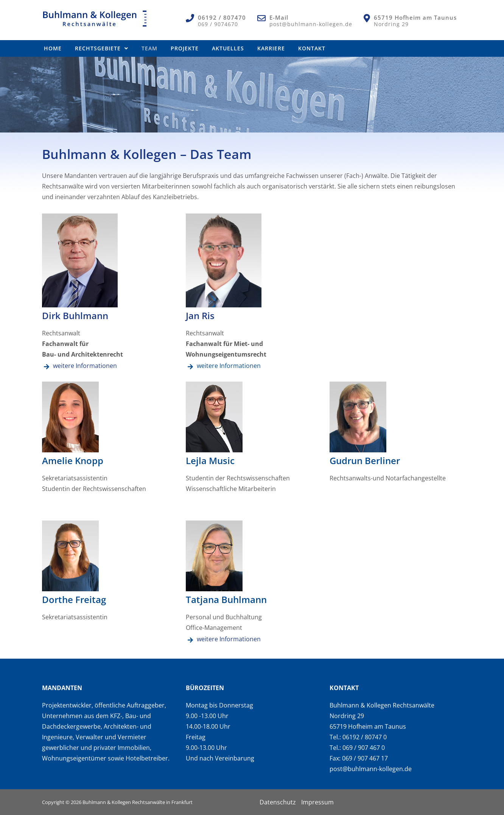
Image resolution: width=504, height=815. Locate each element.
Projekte (185, 48)
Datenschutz (278, 802)
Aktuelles (228, 48)
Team (149, 48)
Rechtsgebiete (102, 48)
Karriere (271, 48)
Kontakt (312, 48)
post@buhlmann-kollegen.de (311, 24)
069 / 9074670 (218, 24)
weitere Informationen (85, 366)
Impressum (317, 802)
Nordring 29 (391, 24)
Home (53, 48)
